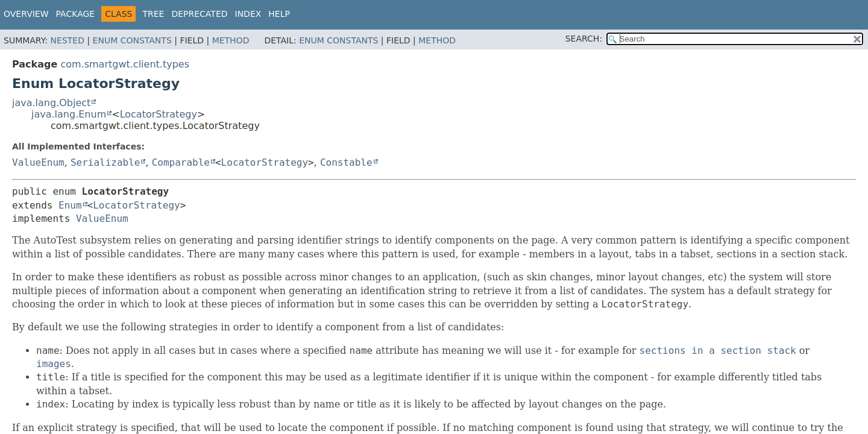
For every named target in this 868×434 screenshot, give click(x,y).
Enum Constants (132, 40)
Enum (70, 205)
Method (231, 40)
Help (279, 14)
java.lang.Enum (69, 114)
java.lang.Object (51, 103)
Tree (153, 14)
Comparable (181, 162)
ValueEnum (38, 162)
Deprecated (199, 14)
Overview (26, 14)
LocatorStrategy (159, 114)
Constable (346, 162)
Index (248, 14)
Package (76, 14)
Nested (68, 40)
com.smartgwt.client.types (125, 64)
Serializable (105, 162)
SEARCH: (584, 39)
